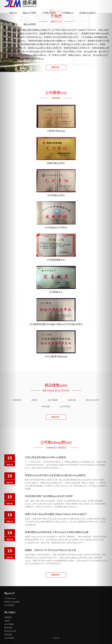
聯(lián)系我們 (30, 24)
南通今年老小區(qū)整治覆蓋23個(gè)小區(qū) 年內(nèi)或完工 (56, 514)
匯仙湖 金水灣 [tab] (92, 400)
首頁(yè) (15, 11)
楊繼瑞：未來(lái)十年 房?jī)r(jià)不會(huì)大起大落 (50, 550)
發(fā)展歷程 (9, 605)
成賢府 (7, 621)
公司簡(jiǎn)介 (10, 598)
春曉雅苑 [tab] (17, 400)
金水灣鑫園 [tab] (53, 400)
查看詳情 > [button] (56, 67)
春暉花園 (8, 628)
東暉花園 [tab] (46, 407)
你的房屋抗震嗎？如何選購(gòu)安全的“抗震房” (49, 496)
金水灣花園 (9, 638)
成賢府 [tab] (34, 400)
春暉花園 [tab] (72, 400)
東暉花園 (8, 635)
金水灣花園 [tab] (65, 407)
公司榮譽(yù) (68, 13)
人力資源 (13, 24)
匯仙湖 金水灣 (10, 631)
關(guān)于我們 (30, 13)
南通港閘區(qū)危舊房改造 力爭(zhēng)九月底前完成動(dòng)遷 (57, 532)
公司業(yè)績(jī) (49, 13)
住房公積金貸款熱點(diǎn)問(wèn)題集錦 (45, 457)
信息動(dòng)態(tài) (88, 13)
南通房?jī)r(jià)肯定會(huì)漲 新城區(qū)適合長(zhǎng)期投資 (55, 475)
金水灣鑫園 (9, 624)
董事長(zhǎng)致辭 (12, 602)
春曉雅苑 (8, 617)
